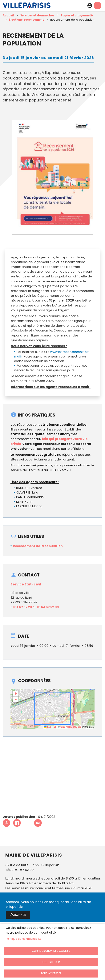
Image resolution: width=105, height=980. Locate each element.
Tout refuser (51, 962)
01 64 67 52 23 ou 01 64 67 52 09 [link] (35, 607)
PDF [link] (6, 823)
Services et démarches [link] (37, 15)
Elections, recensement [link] (26, 20)
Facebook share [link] (17, 823)
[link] (27, 6)
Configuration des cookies (51, 951)
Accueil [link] (8, 15)
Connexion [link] (90, 6)
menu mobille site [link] (97, 6)
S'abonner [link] (18, 915)
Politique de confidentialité (24, 939)
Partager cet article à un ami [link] (38, 823)
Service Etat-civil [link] (26, 584)
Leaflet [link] (50, 727)
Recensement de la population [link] (38, 546)
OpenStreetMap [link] (71, 727)
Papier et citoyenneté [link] (77, 15)
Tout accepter (51, 973)
